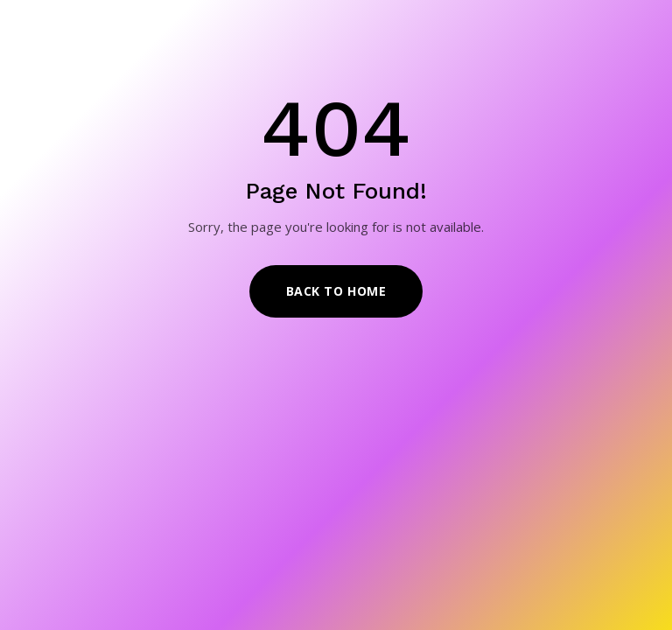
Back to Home (336, 291)
